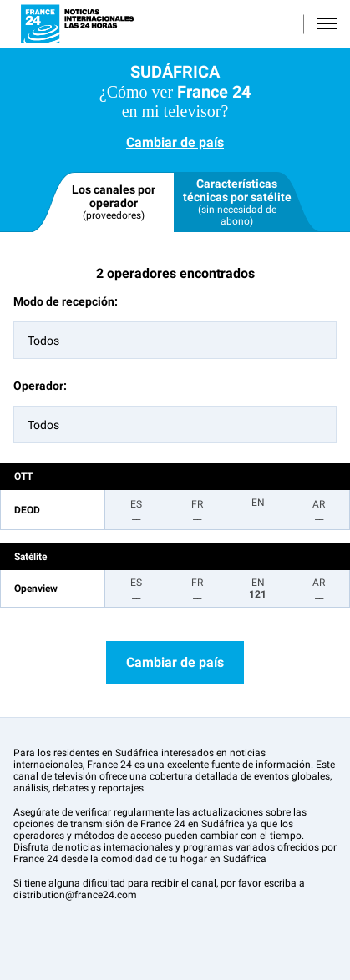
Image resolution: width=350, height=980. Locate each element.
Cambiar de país (175, 142)
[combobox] (175, 340)
